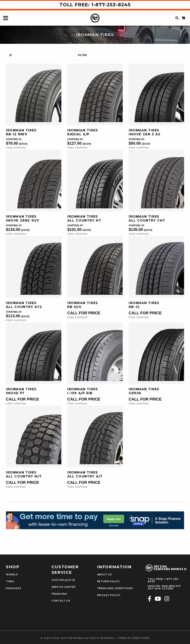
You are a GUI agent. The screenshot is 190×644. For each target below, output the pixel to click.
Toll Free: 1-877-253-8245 (95, 5)
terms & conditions (133, 638)
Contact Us (61, 601)
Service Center (64, 587)
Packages (13, 588)
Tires (10, 581)
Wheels (12, 575)
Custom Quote (63, 580)
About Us (104, 575)
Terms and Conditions (115, 588)
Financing (59, 594)
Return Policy (109, 581)
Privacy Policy (109, 595)
